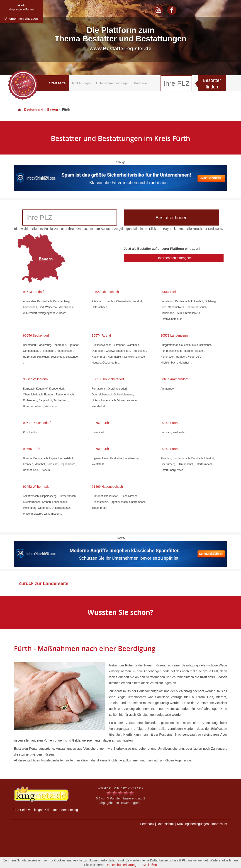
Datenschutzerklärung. (122, 865)
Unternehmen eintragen (113, 83)
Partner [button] (140, 83)
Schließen (150, 865)
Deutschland (30, 109)
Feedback (147, 824)
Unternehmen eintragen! (174, 258)
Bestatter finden (212, 84)
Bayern (52, 109)
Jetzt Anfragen (81, 83)
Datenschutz (166, 824)
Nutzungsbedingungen (193, 824)
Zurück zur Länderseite (44, 583)
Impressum (219, 824)
